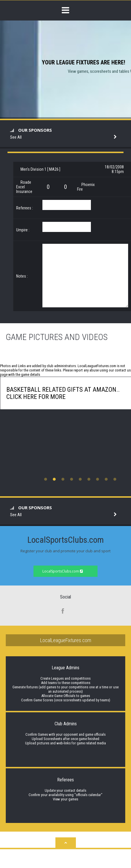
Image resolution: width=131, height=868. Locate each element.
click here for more (36, 397)
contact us (123, 370)
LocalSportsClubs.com (63, 571)
